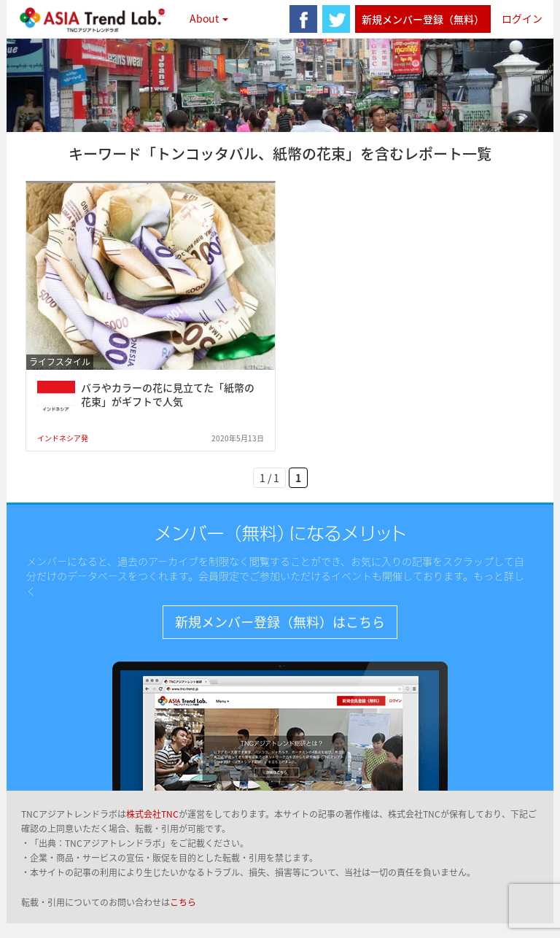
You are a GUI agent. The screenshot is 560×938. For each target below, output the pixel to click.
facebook (303, 19)
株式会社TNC (152, 814)
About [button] (209, 18)
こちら (183, 902)
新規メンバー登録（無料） (423, 19)
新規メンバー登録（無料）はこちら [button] (280, 622)
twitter (336, 19)
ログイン (522, 18)
